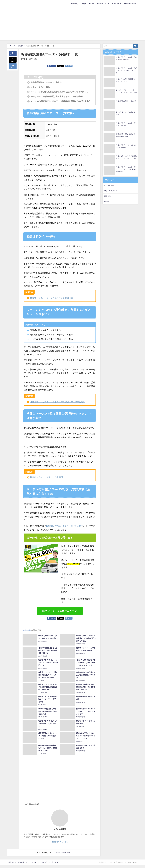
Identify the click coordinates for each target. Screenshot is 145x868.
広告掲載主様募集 (130, 4)
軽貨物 (84, 4)
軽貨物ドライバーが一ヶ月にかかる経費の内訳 (52, 301)
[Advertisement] (72, 24)
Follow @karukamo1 (63, 855)
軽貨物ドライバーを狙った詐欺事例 (46, 480)
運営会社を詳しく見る (60, 845)
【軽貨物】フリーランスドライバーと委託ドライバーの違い (58, 405)
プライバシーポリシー (33, 865)
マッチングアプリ (103, 4)
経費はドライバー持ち (39, 87)
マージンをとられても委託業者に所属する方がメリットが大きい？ (60, 92)
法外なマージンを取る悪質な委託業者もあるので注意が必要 (57, 97)
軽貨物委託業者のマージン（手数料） (46, 82)
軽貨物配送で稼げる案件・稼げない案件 (64, 529)
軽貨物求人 (75, 4)
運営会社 (21, 865)
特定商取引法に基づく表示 (51, 865)
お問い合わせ (12, 865)
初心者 (91, 4)
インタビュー (116, 4)
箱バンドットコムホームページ (60, 614)
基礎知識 (27, 633)
